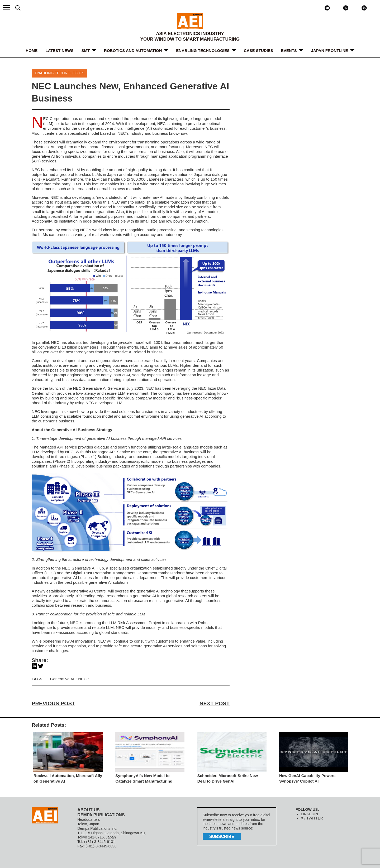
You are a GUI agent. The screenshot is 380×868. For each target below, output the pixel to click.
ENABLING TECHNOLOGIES (203, 50)
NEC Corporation (57, 119)
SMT (86, 50)
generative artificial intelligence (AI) (121, 128)
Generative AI (62, 678)
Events (289, 50)
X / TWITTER (312, 817)
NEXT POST (215, 702)
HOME (32, 50)
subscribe (222, 835)
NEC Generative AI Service (97, 388)
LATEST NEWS (59, 50)
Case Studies (258, 50)
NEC (82, 678)
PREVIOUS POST (53, 702)
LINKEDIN (309, 812)
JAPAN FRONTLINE (330, 50)
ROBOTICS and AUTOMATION (133, 50)
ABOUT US (88, 808)
